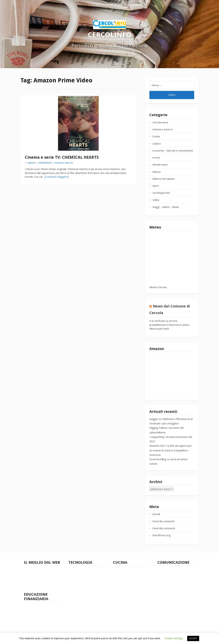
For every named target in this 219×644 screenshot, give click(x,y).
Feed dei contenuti (163, 521)
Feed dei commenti (164, 528)
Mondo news (160, 165)
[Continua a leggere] (57, 177)
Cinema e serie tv (63, 163)
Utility (156, 200)
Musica (156, 172)
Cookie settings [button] (174, 638)
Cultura (157, 143)
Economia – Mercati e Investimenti (173, 150)
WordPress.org (162, 535)
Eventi (156, 157)
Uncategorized (161, 193)
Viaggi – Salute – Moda (166, 207)
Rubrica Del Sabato (164, 179)
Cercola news (160, 122)
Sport (156, 186)
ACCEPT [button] (193, 638)
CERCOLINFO (109, 34)
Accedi (156, 514)
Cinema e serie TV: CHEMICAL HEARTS (62, 157)
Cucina (156, 136)
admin (31, 163)
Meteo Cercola (158, 287)
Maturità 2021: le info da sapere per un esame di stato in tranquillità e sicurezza (171, 450)
